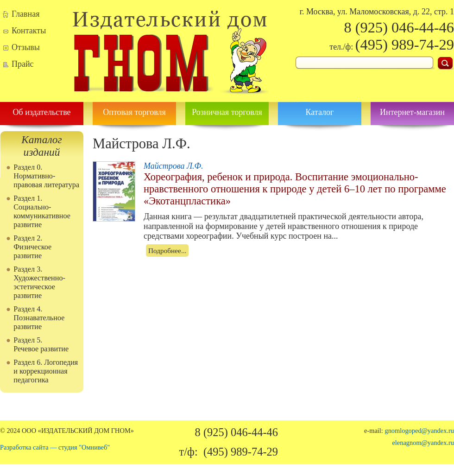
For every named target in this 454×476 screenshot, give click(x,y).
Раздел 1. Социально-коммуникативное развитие (42, 212)
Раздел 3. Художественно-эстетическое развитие (39, 282)
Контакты (29, 31)
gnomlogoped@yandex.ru (419, 431)
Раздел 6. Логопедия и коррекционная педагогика (46, 371)
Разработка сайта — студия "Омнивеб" (55, 447)
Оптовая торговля (134, 112)
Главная (25, 14)
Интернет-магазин (412, 112)
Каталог (320, 112)
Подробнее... (167, 251)
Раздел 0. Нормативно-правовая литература (46, 176)
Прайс (23, 64)
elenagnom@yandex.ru (423, 443)
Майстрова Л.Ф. (173, 166)
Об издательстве (41, 112)
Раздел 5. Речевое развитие (41, 345)
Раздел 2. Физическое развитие (32, 247)
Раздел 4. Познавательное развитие (39, 318)
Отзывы (26, 47)
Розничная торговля (227, 112)
